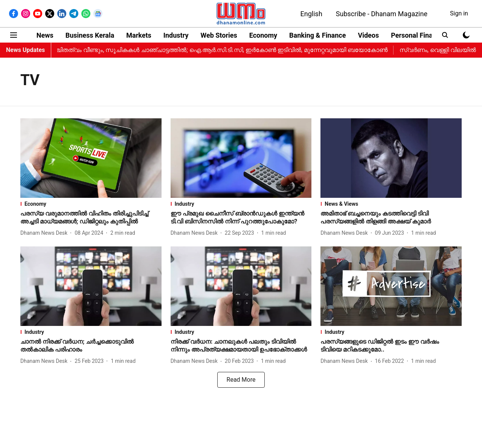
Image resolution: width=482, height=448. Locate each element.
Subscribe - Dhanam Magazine (382, 14)
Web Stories (219, 35)
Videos (368, 35)
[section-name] (91, 204)
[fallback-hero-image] (91, 158)
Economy (263, 35)
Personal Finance (417, 35)
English (311, 14)
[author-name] (45, 233)
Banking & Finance (317, 35)
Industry (176, 35)
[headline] (91, 218)
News (45, 35)
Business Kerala (90, 35)
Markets (139, 35)
